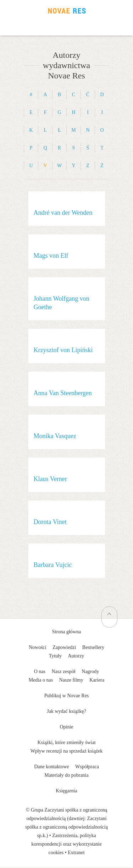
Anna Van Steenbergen (63, 393)
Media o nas (41, 680)
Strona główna (66, 632)
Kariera (97, 680)
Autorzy (76, 656)
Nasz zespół (64, 672)
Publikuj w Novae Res (67, 696)
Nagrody (90, 672)
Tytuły (55, 656)
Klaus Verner (50, 479)
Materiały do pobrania (66, 775)
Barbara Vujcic (53, 565)
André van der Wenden (63, 213)
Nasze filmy (71, 680)
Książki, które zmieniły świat (66, 743)
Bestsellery (93, 647)
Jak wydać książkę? (66, 711)
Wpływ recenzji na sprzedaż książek (67, 751)
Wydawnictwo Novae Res (67, 11)
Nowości (38, 647)
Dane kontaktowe (51, 767)
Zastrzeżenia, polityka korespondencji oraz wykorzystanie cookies (66, 844)
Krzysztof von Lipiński (63, 350)
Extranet (76, 853)
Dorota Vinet (50, 522)
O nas (40, 672)
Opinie (66, 727)
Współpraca (87, 767)
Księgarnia (66, 791)
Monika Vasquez (55, 436)
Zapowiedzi (64, 647)
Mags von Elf (51, 256)
